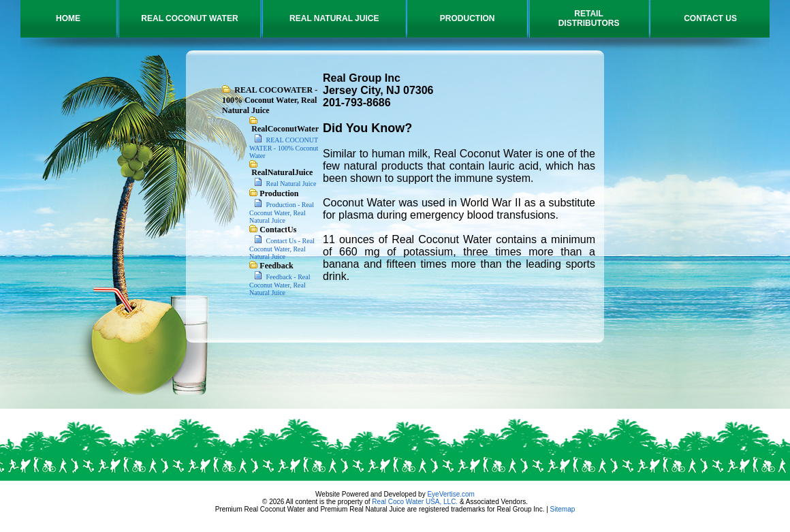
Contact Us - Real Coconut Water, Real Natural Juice (282, 249)
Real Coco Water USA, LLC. (415, 502)
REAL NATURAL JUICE (334, 18)
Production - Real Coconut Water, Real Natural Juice (282, 213)
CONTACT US (710, 18)
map (568, 509)
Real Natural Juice (290, 184)
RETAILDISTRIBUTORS (589, 18)
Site (556, 509)
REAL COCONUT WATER (189, 18)
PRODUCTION (468, 18)
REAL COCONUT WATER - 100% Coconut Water (284, 148)
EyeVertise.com (451, 494)
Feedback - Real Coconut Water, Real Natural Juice (280, 285)
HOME (68, 18)
